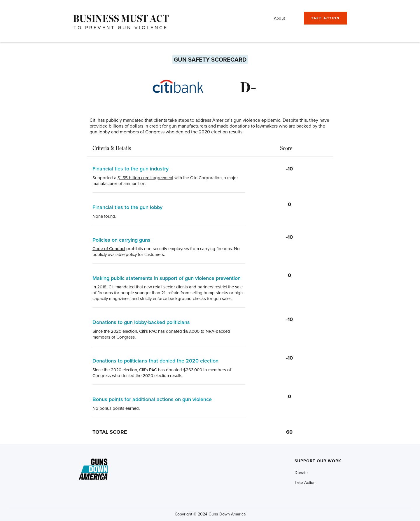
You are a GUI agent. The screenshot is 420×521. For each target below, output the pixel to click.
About (279, 18)
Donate (301, 473)
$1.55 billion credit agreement (145, 178)
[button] (297, 17)
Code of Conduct (109, 249)
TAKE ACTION (325, 18)
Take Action (305, 482)
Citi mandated (122, 287)
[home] (121, 18)
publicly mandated (125, 120)
